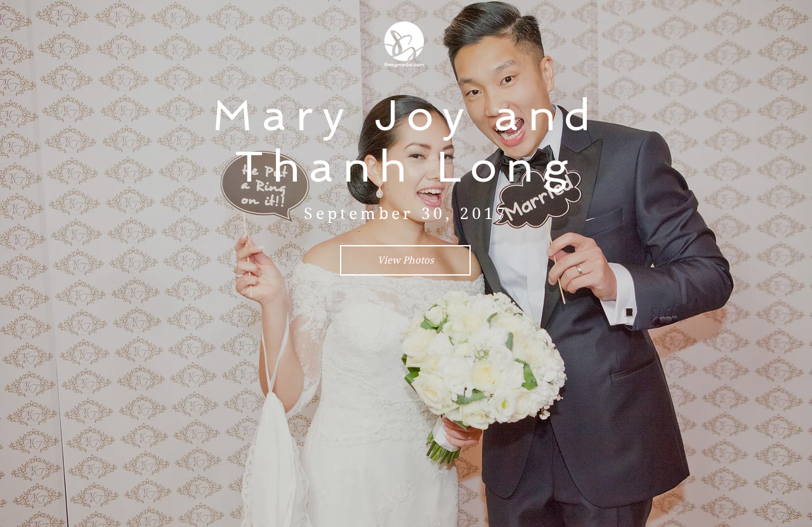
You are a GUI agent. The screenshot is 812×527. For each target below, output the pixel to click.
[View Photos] (405, 260)
